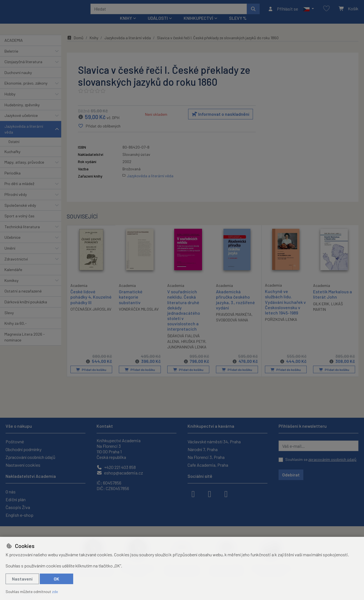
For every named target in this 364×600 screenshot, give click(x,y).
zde (55, 592)
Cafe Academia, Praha (208, 465)
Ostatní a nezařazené (23, 298)
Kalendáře (13, 277)
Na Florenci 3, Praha (206, 457)
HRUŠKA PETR (193, 349)
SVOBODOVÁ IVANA (232, 327)
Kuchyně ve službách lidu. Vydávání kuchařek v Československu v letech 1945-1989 (285, 309)
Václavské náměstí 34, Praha (214, 442)
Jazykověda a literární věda (24, 137)
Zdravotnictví (16, 266)
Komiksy (12, 288)
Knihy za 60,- (16, 331)
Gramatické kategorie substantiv (131, 304)
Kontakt (105, 426)
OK (56, 579)
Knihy (94, 45)
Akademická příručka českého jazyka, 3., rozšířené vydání (235, 307)
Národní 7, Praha (203, 449)
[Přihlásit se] (283, 13)
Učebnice (13, 245)
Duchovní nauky (18, 80)
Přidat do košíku (91, 377)
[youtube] (226, 493)
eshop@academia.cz (120, 473)
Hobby (10, 101)
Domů (75, 45)
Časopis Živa (18, 507)
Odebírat (291, 475)
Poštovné (15, 442)
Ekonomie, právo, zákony (26, 91)
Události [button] (158, 25)
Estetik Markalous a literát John (333, 302)
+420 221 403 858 (116, 467)
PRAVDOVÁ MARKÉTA (234, 322)
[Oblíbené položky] (326, 12)
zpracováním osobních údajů (332, 459)
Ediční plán (16, 499)
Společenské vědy (20, 212)
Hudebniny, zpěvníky (22, 112)
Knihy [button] (126, 25)
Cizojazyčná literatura (23, 69)
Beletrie (11, 58)
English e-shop (19, 515)
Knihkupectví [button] (198, 25)
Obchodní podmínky (24, 449)
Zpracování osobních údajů (30, 457)
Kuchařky (13, 159)
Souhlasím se (321, 459)
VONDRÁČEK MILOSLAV (139, 317)
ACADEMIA (14, 48)
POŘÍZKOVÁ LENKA (281, 327)
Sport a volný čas (19, 223)
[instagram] (210, 493)
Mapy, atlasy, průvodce (24, 170)
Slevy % (238, 25)
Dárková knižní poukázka (26, 309)
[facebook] (193, 493)
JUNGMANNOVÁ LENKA (187, 354)
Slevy (9, 320)
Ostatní (14, 149)
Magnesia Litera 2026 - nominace (25, 345)
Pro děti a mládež (19, 191)
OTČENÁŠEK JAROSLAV (91, 316)
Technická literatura (22, 234)
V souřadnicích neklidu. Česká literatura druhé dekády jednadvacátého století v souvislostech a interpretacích (184, 318)
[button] (308, 13)
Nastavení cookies (23, 465)
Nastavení (22, 579)
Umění (10, 256)
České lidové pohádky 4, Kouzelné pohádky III (91, 304)
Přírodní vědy (16, 202)
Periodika (13, 180)
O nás (11, 492)
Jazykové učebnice (21, 123)
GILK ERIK (321, 311)
